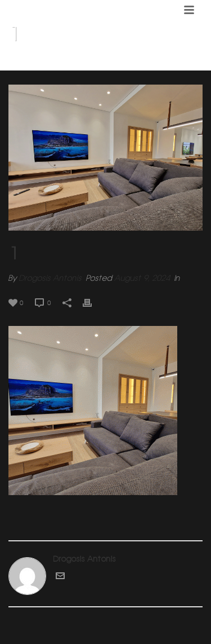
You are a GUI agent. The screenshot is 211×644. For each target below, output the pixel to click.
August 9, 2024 (142, 278)
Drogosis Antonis (50, 278)
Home (101, 63)
